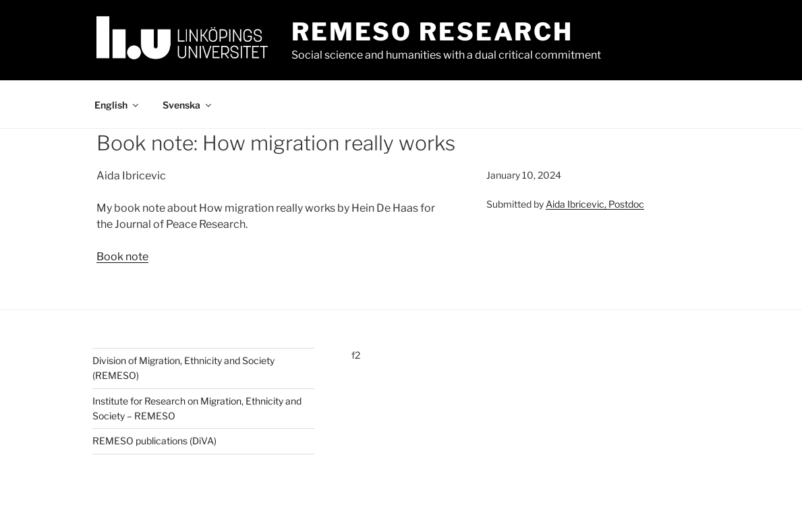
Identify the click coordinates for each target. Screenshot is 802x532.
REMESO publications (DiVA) (154, 441)
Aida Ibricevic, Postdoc (595, 204)
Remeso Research (432, 32)
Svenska (188, 105)
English (117, 105)
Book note (122, 257)
